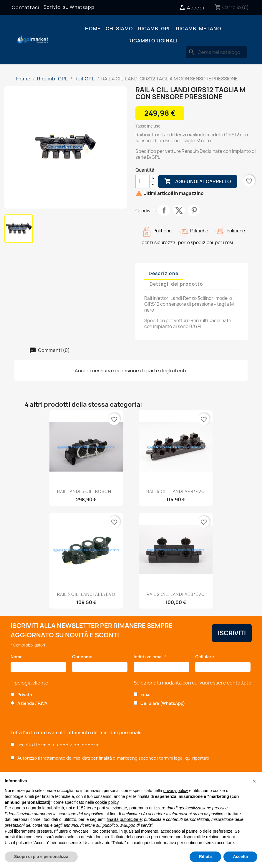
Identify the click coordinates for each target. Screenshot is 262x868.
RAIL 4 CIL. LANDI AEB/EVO (176, 491)
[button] (254, 781)
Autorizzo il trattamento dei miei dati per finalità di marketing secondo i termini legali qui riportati (113, 758)
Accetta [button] (240, 857)
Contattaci (26, 7)
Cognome (84, 657)
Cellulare (206, 657)
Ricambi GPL (155, 29)
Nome (18, 657)
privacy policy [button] (176, 791)
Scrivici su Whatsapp (69, 7)
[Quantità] (142, 181)
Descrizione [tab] (164, 273)
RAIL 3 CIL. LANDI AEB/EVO (86, 594)
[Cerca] (216, 52)
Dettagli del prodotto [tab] (176, 284)
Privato (25, 695)
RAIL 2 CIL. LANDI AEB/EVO (176, 594)
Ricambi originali (153, 41)
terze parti (96, 808)
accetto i (59, 745)
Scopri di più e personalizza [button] (41, 857)
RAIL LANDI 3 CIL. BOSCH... (86, 491)
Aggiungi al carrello (198, 181)
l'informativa (39, 733)
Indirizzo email (150, 657)
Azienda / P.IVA (32, 703)
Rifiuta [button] (205, 857)
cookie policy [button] (107, 802)
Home (93, 29)
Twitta (179, 210)
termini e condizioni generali (68, 745)
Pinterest (194, 210)
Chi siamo (119, 29)
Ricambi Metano (199, 29)
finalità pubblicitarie (124, 819)
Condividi (164, 210)
